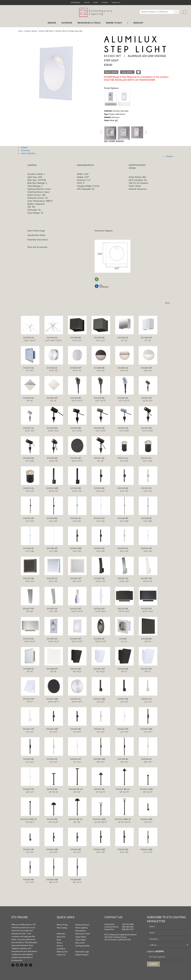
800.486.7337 (128, 929)
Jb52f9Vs (159, 952)
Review (169, 156)
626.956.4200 (128, 924)
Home (20, 31)
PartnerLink (76, 3)
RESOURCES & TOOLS (89, 23)
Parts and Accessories (37, 247)
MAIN (167, 303)
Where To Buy (62, 925)
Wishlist (138, 23)
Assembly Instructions (38, 240)
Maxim (96, 3)
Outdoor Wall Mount (46, 31)
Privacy (60, 943)
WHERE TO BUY (114, 23)
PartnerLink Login (82, 952)
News (59, 940)
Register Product (82, 955)
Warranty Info (62, 952)
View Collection (28, 153)
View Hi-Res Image (36, 231)
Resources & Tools (83, 934)
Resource (26, 150)
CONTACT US (116, 3)
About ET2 (61, 937)
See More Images (114, 141)
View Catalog (62, 928)
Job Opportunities (83, 946)
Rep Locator (80, 943)
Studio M (105, 3)
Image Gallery (81, 937)
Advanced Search (82, 925)
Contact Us (61, 955)
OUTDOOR (67, 23)
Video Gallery (81, 940)
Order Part (61, 934)
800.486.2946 (128, 927)
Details (24, 147)
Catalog (87, 3)
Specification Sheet (36, 235)
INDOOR (52, 23)
